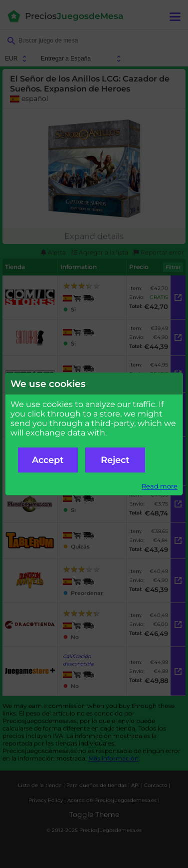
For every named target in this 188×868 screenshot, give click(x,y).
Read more (160, 486)
